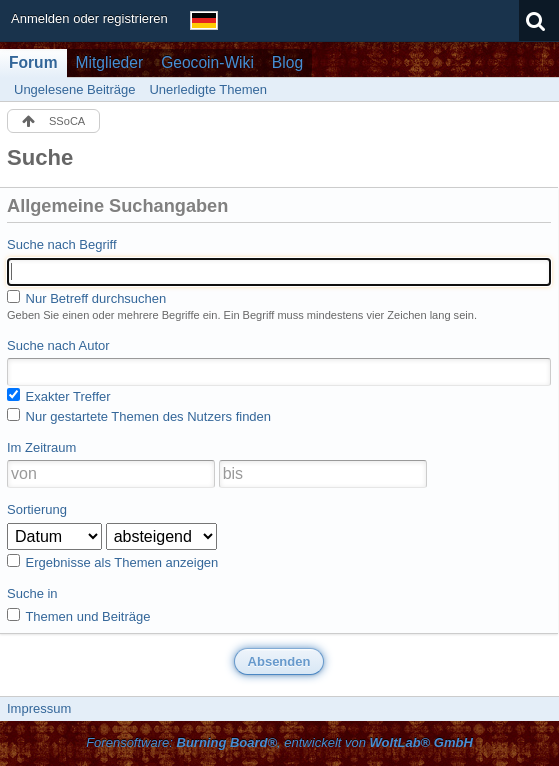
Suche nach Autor (58, 345)
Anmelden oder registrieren (89, 18)
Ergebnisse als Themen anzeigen (112, 562)
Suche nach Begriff (62, 244)
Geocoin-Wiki (207, 62)
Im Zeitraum (41, 447)
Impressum (39, 708)
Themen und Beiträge (78, 616)
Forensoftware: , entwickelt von (279, 742)
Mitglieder (110, 62)
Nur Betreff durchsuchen (86, 298)
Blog (287, 62)
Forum (33, 62)
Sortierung (37, 509)
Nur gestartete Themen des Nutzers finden (139, 416)
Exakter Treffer (59, 396)
